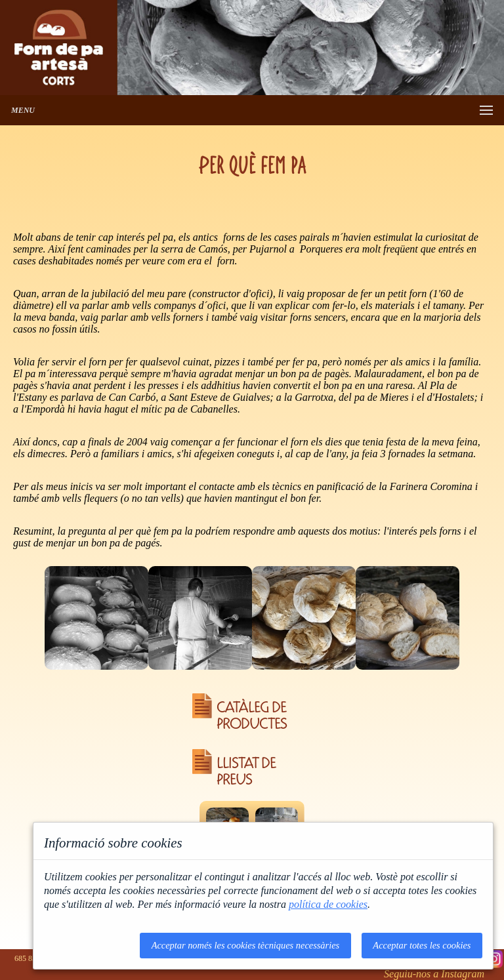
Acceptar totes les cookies (422, 945)
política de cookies (328, 904)
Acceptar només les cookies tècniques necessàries (246, 945)
